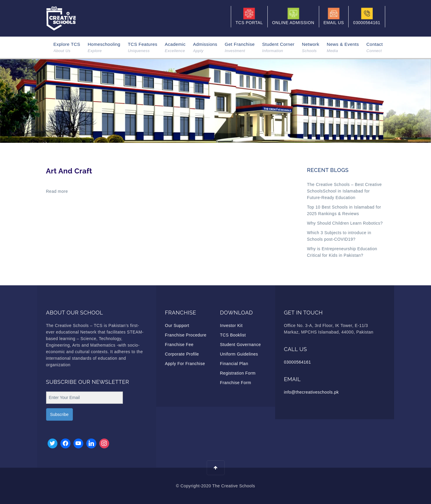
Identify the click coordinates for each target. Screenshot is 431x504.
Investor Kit (231, 325)
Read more (57, 191)
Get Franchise (240, 48)
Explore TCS (67, 48)
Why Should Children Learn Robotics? (345, 223)
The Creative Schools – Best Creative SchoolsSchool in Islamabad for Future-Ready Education (344, 191)
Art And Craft (69, 171)
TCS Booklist (233, 335)
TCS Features (143, 48)
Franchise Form (236, 383)
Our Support (177, 325)
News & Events (343, 48)
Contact (375, 48)
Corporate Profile (182, 354)
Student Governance (240, 345)
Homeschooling (104, 48)
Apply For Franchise (185, 364)
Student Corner (278, 48)
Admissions (205, 48)
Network (311, 48)
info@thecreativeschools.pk (311, 392)
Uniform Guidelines (239, 354)
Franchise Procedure (186, 335)
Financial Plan (234, 364)
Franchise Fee (179, 345)
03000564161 (298, 362)
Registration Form (238, 373)
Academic (175, 48)
